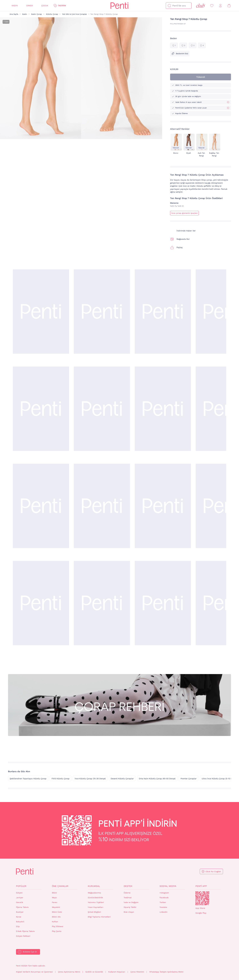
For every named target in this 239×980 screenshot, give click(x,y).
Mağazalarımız (94, 893)
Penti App (201, 886)
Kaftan (55, 922)
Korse (19, 917)
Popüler (21, 886)
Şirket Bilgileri (94, 912)
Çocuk (45, 6)
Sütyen (19, 893)
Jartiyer (20, 898)
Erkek (30, 6)
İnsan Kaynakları (95, 907)
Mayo (54, 898)
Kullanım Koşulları (117, 972)
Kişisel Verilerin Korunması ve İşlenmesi (34, 972)
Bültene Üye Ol (30, 952)
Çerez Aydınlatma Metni (69, 972)
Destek (128, 886)
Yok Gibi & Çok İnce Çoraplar (74, 14)
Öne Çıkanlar (60, 886)
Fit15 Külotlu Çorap (61, 779)
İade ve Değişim (131, 902)
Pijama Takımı (22, 907)
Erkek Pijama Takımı (25, 931)
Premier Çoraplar (189, 779)
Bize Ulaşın (129, 912)
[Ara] (169, 6)
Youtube (163, 907)
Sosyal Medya (168, 886)
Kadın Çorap (37, 14)
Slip (18, 926)
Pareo (55, 902)
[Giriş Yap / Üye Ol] (220, 6)
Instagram (164, 893)
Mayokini (56, 907)
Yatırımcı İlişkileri (96, 902)
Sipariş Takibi (130, 907)
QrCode (202, 898)
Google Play (201, 913)
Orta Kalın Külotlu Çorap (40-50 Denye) (157, 779)
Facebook (164, 898)
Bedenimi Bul (180, 54)
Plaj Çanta (57, 931)
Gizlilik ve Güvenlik (94, 972)
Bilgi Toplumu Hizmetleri (99, 917)
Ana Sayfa (14, 14)
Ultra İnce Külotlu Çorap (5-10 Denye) (219, 779)
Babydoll (20, 922)
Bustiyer (20, 912)
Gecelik (20, 902)
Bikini (54, 893)
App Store (200, 908)
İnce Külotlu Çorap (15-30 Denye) (90, 779)
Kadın (15, 6)
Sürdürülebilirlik (95, 898)
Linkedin (163, 912)
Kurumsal (94, 886)
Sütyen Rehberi (23, 936)
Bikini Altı (56, 917)
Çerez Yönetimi (137, 972)
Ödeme (127, 893)
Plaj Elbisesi (58, 926)
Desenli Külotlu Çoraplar (122, 779)
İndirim (62, 6)
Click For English (213, 872)
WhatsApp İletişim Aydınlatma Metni (166, 972)
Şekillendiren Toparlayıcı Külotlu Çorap (28, 779)
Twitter (163, 902)
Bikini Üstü (57, 912)
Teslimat (128, 898)
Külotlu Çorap (52, 14)
